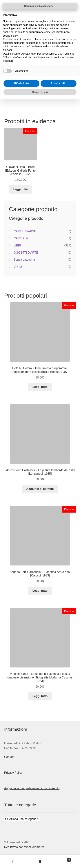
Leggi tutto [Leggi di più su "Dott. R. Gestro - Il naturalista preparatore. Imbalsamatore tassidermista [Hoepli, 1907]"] (40, 387)
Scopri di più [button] (40, 860)
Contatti (9, 757)
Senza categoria (24, 260)
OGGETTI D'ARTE (26, 253)
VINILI (18, 267)
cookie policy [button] (10, 804)
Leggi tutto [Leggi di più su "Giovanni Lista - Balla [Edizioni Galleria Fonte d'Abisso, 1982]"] (20, 189)
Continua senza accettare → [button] (40, 775)
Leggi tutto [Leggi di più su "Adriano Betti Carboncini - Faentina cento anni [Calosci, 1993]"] (40, 591)
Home (10, 35)
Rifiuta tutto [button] (22, 852)
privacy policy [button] (37, 793)
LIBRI (17, 245)
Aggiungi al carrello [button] (40, 489)
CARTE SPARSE (25, 231)
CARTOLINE (22, 238)
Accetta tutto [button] (59, 852)
